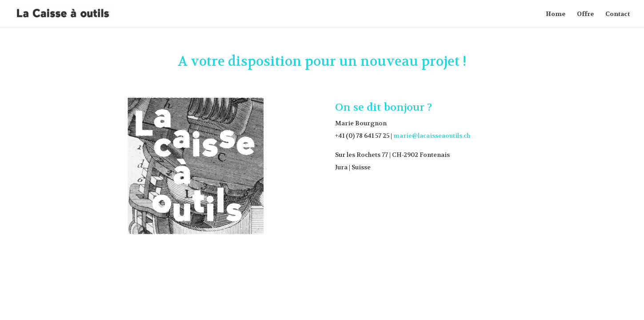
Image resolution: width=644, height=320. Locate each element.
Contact (618, 14)
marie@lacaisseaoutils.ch (432, 136)
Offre (586, 14)
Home (556, 14)
